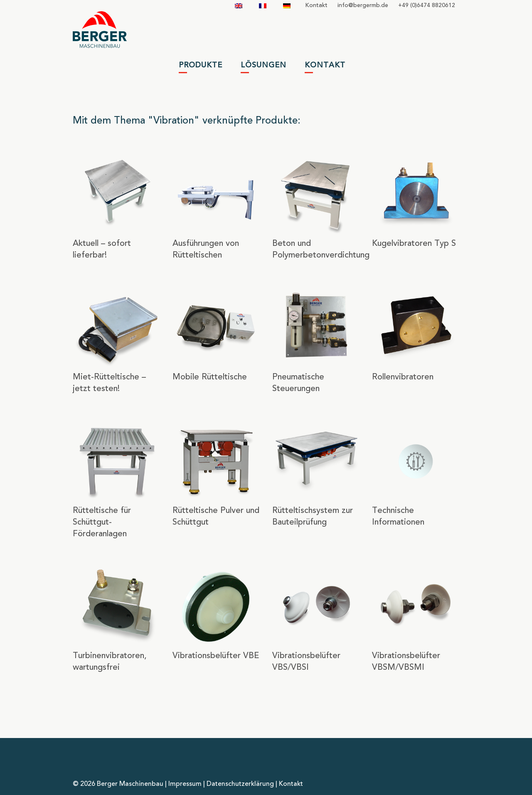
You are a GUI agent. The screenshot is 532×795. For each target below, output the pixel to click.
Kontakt (316, 5)
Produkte (201, 65)
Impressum (185, 784)
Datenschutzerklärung (240, 784)
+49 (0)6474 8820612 (427, 5)
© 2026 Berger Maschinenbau (118, 784)
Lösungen (264, 65)
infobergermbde (363, 5)
